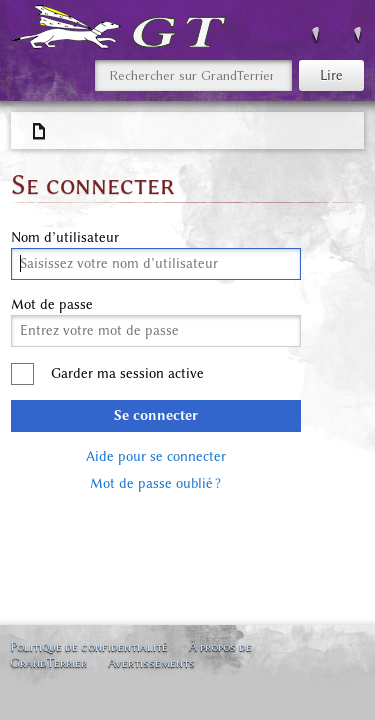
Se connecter (156, 415)
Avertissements (151, 662)
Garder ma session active (127, 373)
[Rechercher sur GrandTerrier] (193, 75)
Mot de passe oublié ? (155, 483)
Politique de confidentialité (89, 646)
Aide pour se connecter (156, 456)
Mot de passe (52, 305)
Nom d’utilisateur (65, 238)
